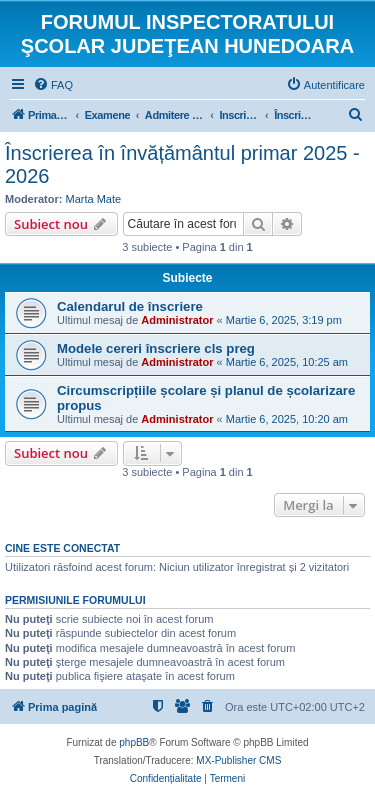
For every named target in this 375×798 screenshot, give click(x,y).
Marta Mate (94, 199)
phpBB (134, 742)
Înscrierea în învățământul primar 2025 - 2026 (182, 164)
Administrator (177, 320)
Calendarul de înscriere (130, 306)
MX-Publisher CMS (238, 760)
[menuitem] (53, 85)
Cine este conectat (62, 548)
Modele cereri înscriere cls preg (156, 348)
